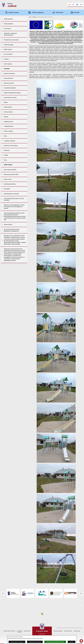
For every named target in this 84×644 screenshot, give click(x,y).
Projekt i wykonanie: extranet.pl (9, 631)
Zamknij (72, 642)
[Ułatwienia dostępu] (81, 5)
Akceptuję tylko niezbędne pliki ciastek (55, 642)
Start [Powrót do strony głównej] (30, 17)
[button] (56, 131)
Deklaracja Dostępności (58, 631)
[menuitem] (14, 19)
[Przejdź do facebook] (77, 5)
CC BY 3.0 (20, 632)
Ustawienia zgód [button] (77, 631)
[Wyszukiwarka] (73, 5)
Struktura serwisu (27, 631)
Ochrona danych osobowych (17, 642)
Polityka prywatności (68, 631)
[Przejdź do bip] (69, 5)
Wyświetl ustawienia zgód (35, 642)
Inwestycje (34, 17)
